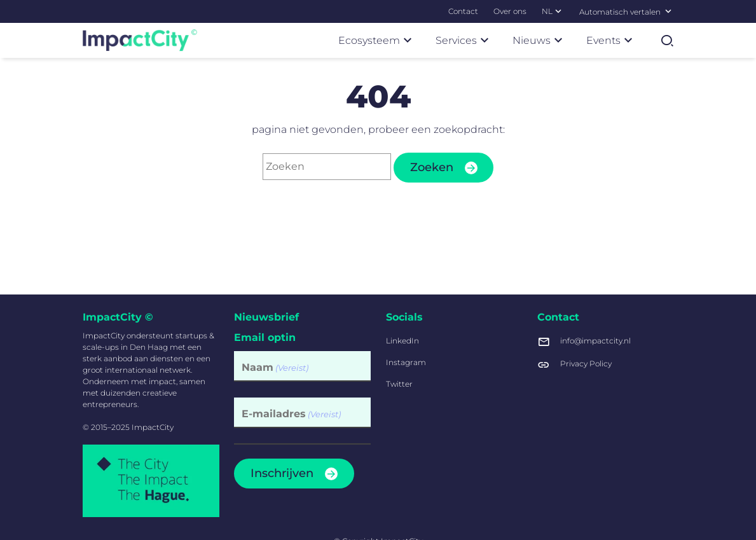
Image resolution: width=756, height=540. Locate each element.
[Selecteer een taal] (668, 11)
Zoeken (432, 167)
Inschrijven (282, 473)
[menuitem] (463, 11)
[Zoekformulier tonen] (667, 41)
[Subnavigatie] (558, 11)
